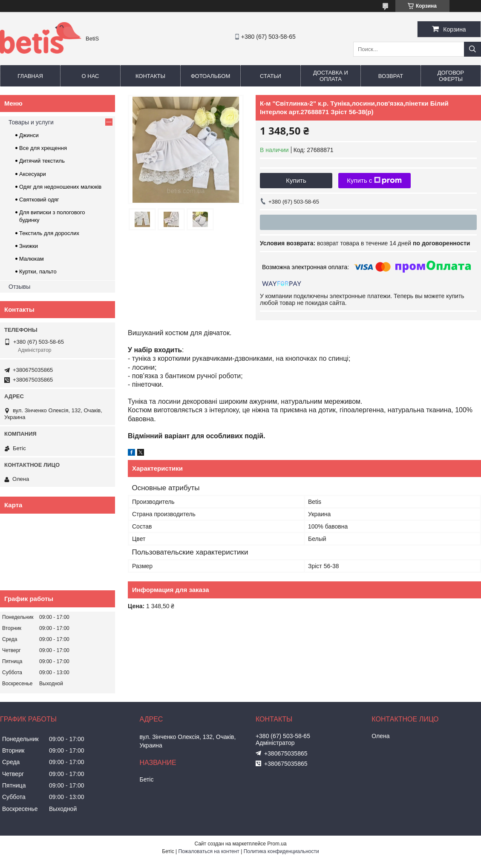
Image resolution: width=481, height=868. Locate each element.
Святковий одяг (39, 200)
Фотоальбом (211, 76)
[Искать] (472, 49)
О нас (91, 76)
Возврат (391, 76)
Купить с (374, 181)
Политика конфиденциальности (281, 851)
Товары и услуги (31, 122)
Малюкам (32, 259)
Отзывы (19, 287)
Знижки (29, 246)
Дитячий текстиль (42, 161)
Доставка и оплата (331, 76)
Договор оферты (451, 76)
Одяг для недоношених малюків (60, 187)
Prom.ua (277, 844)
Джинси (29, 135)
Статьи (271, 76)
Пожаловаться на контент (209, 851)
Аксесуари (33, 174)
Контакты (150, 76)
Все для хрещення (43, 148)
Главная (30, 76)
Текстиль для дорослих (49, 233)
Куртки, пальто (38, 272)
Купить (296, 180)
